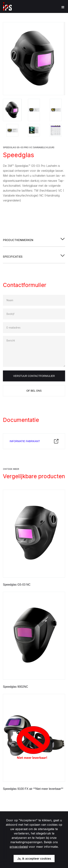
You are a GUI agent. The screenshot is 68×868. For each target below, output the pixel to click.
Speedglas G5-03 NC (17, 585)
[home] (7, 7)
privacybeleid (19, 847)
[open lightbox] (34, 59)
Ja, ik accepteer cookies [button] (34, 859)
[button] (61, 7)
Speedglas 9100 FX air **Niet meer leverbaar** (33, 789)
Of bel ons (34, 391)
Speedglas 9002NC (16, 687)
